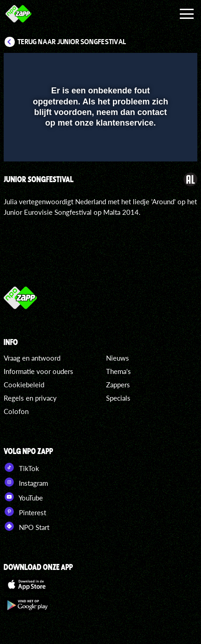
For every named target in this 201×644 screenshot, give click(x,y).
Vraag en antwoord (32, 358)
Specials (118, 398)
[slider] (99, 150)
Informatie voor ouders (38, 371)
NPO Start (27, 526)
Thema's (118, 371)
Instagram (26, 482)
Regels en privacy (30, 398)
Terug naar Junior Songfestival (72, 42)
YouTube (23, 497)
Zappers (118, 385)
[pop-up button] (148, 66)
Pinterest (25, 512)
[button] (166, 66)
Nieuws (118, 358)
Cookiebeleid (24, 385)
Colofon (16, 411)
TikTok (21, 467)
